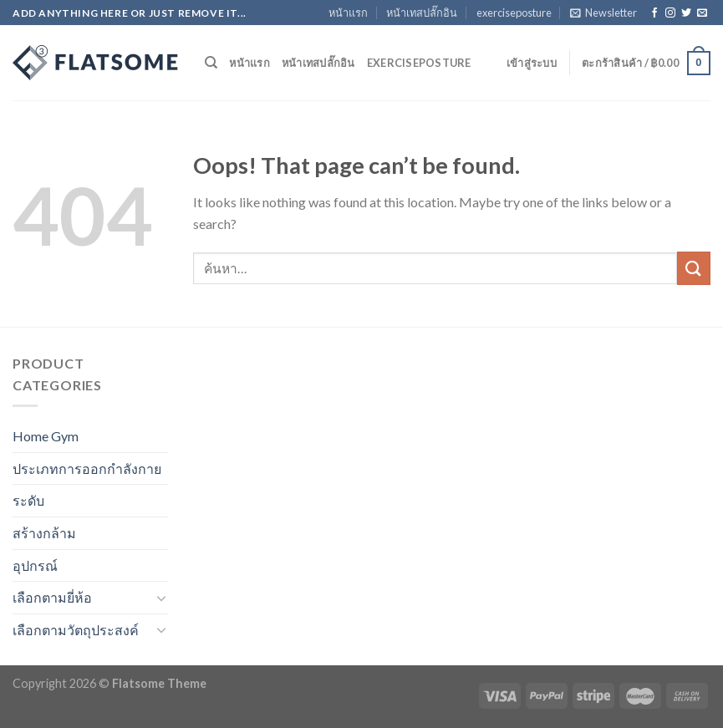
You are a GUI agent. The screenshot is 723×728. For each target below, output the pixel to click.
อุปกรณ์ (35, 565)
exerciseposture (514, 13)
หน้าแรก (348, 13)
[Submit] (694, 268)
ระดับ (28, 500)
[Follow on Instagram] (670, 13)
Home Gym (46, 436)
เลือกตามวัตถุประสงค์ (76, 630)
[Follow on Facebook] (654, 13)
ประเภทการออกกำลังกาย (87, 468)
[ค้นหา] (211, 63)
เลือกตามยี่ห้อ (52, 597)
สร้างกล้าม (44, 533)
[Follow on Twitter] (686, 13)
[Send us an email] (702, 13)
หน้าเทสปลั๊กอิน (422, 13)
